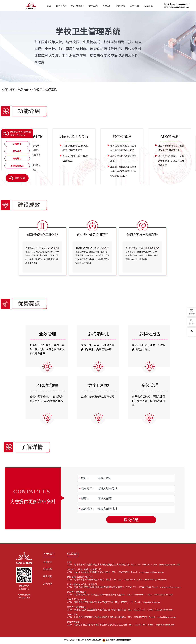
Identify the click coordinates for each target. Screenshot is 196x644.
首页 (49, 6)
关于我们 (134, 6)
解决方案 (60, 6)
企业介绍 (48, 562)
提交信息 (131, 520)
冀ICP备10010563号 (93, 640)
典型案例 (107, 6)
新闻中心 (121, 6)
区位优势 (17, 151)
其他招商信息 (17, 166)
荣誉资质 (48, 576)
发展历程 (48, 569)
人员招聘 (48, 584)
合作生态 (93, 6)
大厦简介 (17, 144)
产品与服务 (77, 6)
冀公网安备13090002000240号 (119, 640)
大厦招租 (148, 6)
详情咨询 (17, 178)
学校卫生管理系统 (45, 90)
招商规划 (17, 159)
